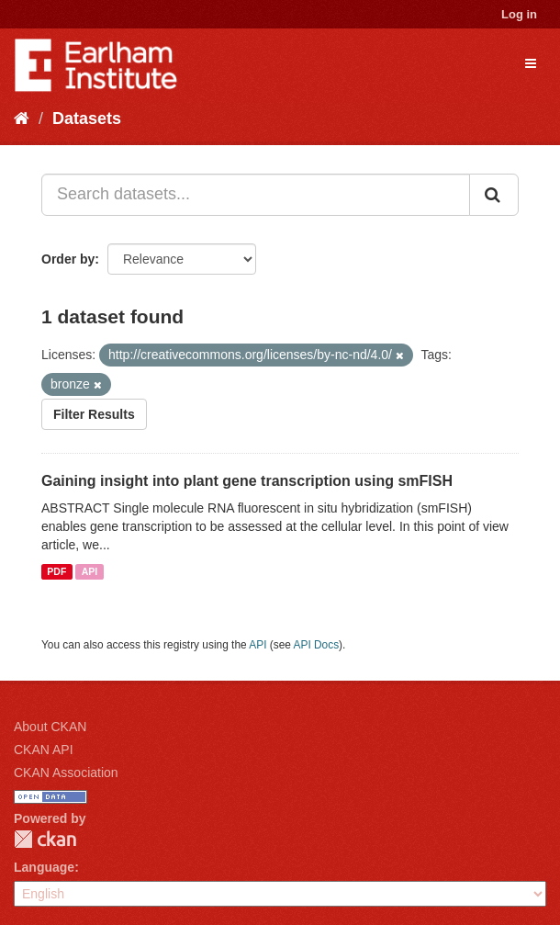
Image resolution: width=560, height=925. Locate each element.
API (90, 571)
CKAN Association (66, 773)
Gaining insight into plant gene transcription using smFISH (247, 481)
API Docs (317, 645)
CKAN (45, 839)
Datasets (87, 118)
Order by (68, 259)
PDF (56, 571)
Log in (519, 14)
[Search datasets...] (256, 195)
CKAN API (44, 750)
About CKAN (50, 727)
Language (44, 867)
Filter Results (94, 414)
